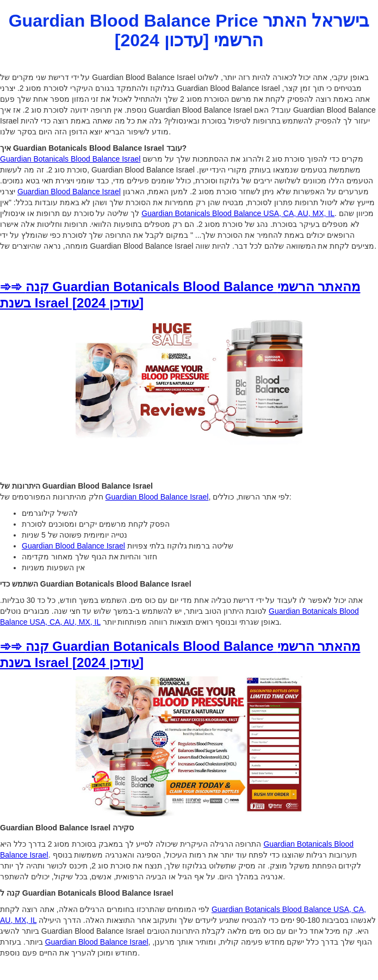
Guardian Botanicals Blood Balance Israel (70, 159)
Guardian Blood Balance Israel (69, 192)
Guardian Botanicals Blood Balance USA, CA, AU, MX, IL (238, 213)
